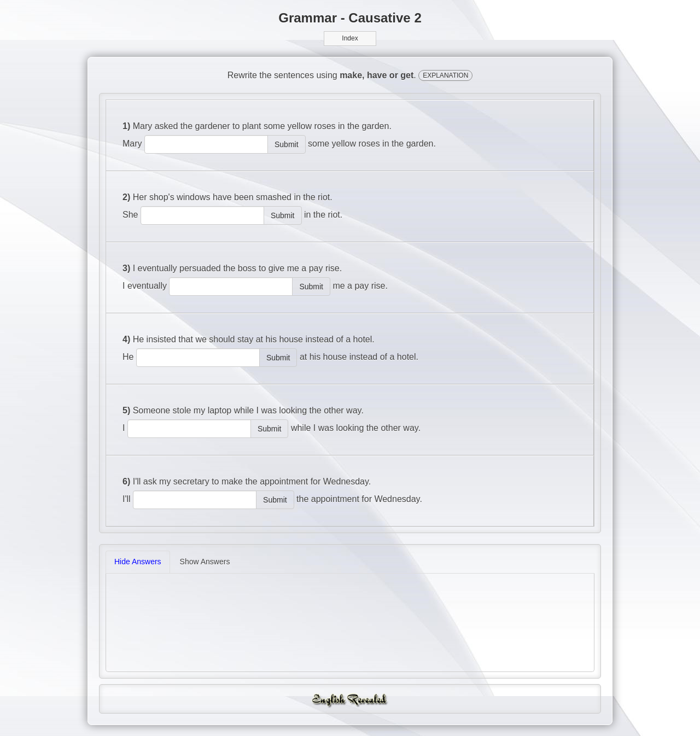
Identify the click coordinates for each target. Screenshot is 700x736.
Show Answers (205, 562)
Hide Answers (138, 562)
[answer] (206, 144)
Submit (287, 144)
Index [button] (350, 38)
